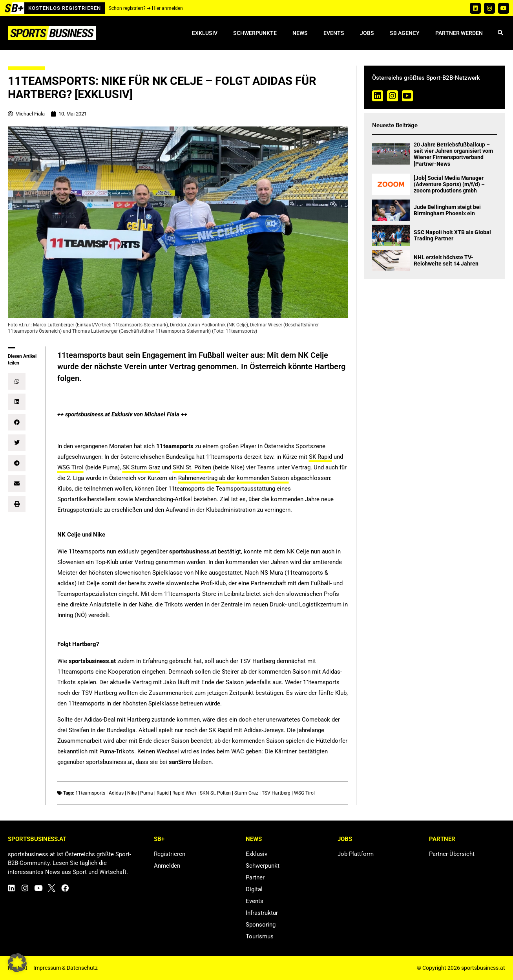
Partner (255, 877)
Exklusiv (205, 33)
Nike (132, 793)
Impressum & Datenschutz (66, 968)
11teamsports (90, 793)
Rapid (163, 793)
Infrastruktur (262, 913)
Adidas (116, 793)
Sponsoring (261, 925)
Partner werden (459, 33)
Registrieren (170, 854)
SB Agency (405, 33)
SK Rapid (320, 457)
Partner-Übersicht (452, 854)
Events (334, 33)
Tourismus (260, 936)
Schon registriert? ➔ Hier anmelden (146, 8)
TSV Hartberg (276, 793)
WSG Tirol (70, 467)
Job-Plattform (356, 854)
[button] (500, 33)
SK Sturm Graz (141, 467)
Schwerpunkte (255, 33)
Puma (147, 793)
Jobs (367, 33)
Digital (254, 889)
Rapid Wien (184, 793)
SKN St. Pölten (192, 467)
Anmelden (167, 866)
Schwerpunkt (263, 866)
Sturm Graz (246, 793)
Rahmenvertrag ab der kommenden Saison (234, 478)
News (300, 33)
